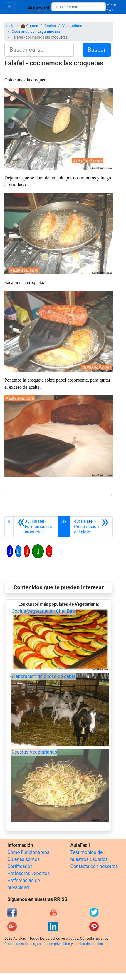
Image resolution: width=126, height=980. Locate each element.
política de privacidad (53, 944)
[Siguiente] (91, 527)
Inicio (10, 26)
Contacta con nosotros (94, 866)
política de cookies (88, 944)
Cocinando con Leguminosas (36, 31)
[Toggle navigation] (10, 6)
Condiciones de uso (20, 944)
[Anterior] (36, 527)
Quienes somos (24, 859)
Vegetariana (72, 26)
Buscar (97, 50)
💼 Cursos (29, 26)
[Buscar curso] (79, 7)
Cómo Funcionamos (28, 852)
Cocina (50, 26)
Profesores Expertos (28, 873)
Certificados (20, 866)
